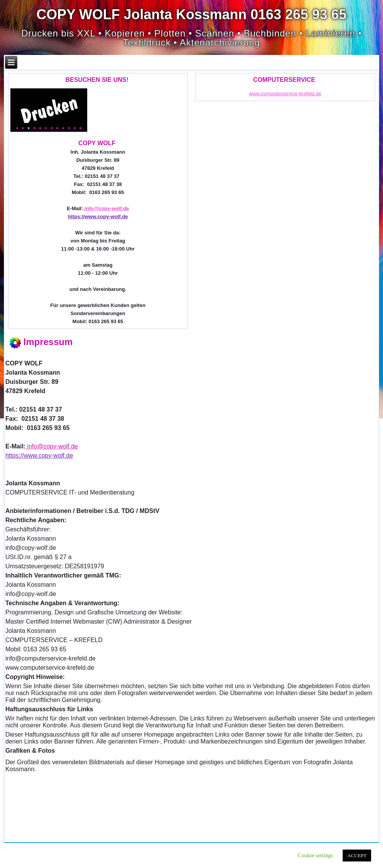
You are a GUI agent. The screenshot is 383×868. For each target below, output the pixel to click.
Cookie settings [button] (316, 855)
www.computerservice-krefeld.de (285, 94)
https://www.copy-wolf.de (98, 217)
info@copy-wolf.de (106, 208)
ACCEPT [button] (357, 856)
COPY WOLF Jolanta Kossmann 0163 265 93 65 (192, 14)
